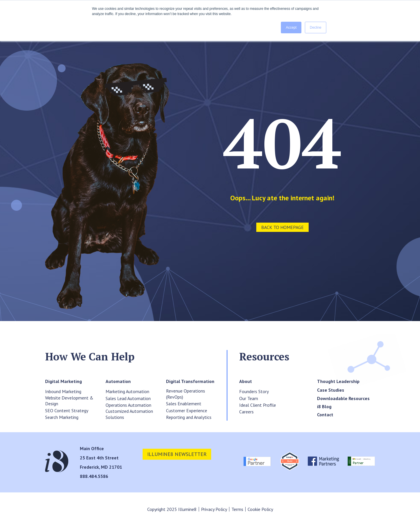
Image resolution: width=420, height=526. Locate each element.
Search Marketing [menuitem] (62, 417)
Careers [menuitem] (246, 412)
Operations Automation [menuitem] (128, 405)
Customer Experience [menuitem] (187, 410)
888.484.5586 (94, 476)
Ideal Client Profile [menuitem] (258, 405)
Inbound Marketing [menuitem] (63, 391)
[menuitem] (63, 381)
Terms (237, 509)
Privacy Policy (214, 509)
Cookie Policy (260, 509)
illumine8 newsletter (177, 454)
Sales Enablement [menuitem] (184, 404)
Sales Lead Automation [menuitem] (128, 398)
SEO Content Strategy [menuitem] (67, 410)
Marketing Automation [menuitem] (127, 391)
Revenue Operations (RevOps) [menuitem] (186, 394)
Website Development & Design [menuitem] (69, 401)
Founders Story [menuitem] (254, 391)
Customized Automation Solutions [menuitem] (129, 414)
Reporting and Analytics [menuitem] (189, 417)
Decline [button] (316, 28)
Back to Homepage (282, 227)
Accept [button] (291, 28)
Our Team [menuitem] (249, 398)
